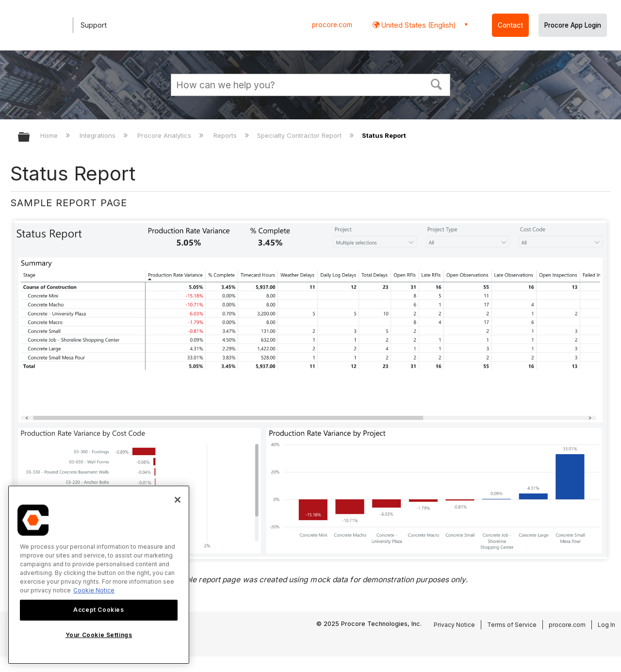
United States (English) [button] (418, 25)
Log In (606, 625)
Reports (226, 135)
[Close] (178, 500)
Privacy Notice (454, 625)
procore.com (332, 25)
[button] (437, 83)
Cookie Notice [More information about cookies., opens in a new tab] (94, 590)
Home (50, 135)
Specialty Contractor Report (300, 135)
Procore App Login (573, 25)
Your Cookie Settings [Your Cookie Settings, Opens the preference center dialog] (99, 635)
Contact (510, 25)
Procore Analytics (165, 135)
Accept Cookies (98, 610)
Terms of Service (512, 625)
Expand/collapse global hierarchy (30, 138)
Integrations (98, 135)
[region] (99, 575)
